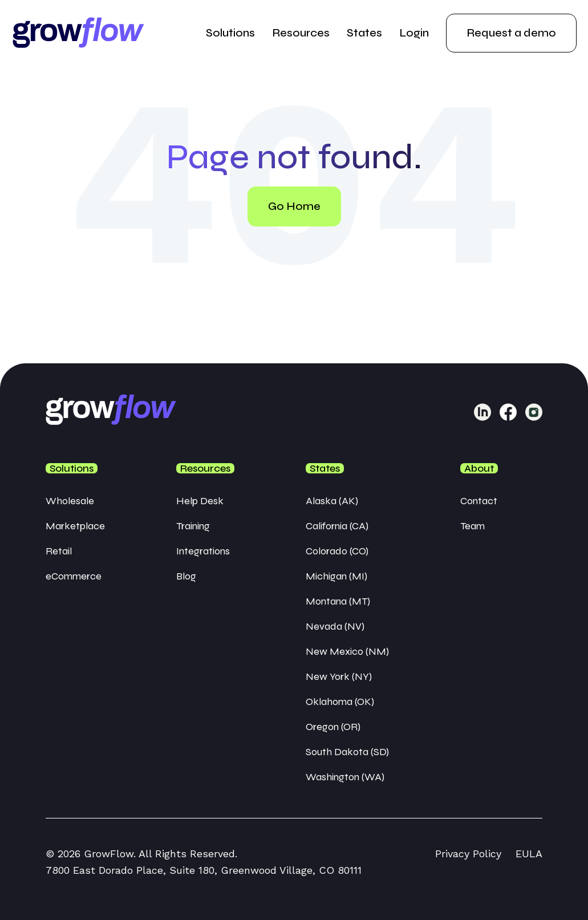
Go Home (294, 206)
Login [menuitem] (414, 33)
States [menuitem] (364, 33)
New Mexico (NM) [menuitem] (347, 651)
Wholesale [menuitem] (70, 501)
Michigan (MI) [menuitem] (336, 576)
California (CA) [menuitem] (337, 526)
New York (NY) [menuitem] (339, 676)
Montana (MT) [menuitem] (338, 601)
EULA (529, 854)
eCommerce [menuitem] (74, 576)
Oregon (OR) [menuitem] (333, 727)
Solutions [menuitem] (230, 33)
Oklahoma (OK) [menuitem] (340, 702)
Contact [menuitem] (479, 501)
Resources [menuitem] (301, 33)
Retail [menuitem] (59, 551)
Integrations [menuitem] (203, 551)
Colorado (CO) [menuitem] (337, 551)
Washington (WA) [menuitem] (345, 777)
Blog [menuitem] (186, 576)
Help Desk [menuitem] (200, 501)
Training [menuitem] (193, 526)
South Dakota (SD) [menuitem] (347, 752)
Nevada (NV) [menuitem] (335, 626)
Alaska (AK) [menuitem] (332, 501)
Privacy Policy (468, 854)
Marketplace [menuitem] (75, 526)
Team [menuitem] (473, 526)
